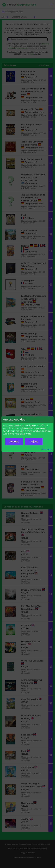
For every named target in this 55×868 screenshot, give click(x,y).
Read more (47, 449)
